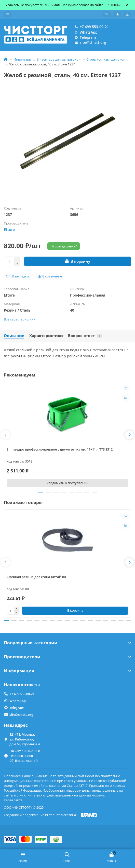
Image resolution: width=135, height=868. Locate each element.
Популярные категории (67, 643)
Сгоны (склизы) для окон (106, 59)
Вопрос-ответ (85, 336)
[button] (6, 435)
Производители (67, 657)
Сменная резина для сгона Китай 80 (36, 577)
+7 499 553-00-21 (91, 27)
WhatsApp (85, 32)
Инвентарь (22, 59)
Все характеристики (20, 319)
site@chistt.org (89, 43)
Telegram (84, 37)
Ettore (9, 229)
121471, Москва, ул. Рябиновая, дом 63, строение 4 (25, 739)
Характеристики (46, 336)
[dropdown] (8, 14)
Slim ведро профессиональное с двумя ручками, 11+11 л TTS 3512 (60, 449)
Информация (67, 671)
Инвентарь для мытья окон (59, 59)
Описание (14, 336)
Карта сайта (13, 800)
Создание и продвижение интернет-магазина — (50, 815)
